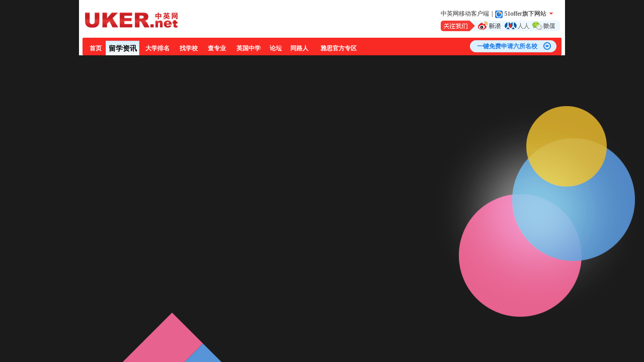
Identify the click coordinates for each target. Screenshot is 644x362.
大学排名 (157, 48)
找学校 (189, 48)
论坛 (276, 48)
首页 (96, 48)
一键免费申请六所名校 (507, 46)
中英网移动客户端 (465, 14)
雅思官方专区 (339, 48)
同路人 (299, 48)
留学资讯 (123, 49)
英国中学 (249, 48)
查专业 (217, 48)
